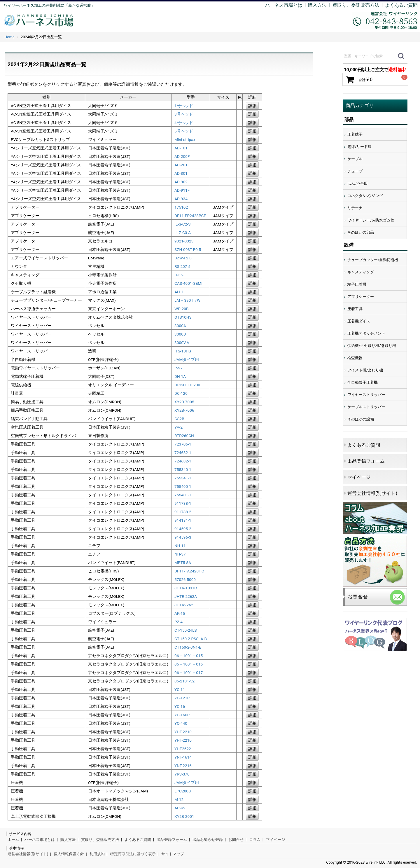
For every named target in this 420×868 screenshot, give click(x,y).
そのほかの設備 (361, 419)
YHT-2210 (183, 732)
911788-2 (183, 512)
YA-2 (178, 427)
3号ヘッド (184, 114)
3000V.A (182, 343)
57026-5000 (185, 579)
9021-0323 (184, 241)
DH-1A (180, 376)
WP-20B (181, 309)
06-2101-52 (184, 681)
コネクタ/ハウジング (365, 196)
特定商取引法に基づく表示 (133, 854)
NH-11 (180, 546)
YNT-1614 (183, 757)
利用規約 (97, 854)
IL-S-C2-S (182, 224)
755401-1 (183, 495)
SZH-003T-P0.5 (188, 249)
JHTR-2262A (186, 596)
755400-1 (183, 486)
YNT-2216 (183, 766)
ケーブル (355, 159)
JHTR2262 (184, 605)
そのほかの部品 (361, 232)
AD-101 (181, 148)
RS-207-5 (182, 266)
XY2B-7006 (184, 410)
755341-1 (183, 478)
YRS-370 (182, 774)
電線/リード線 (359, 147)
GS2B (179, 419)
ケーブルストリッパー (366, 407)
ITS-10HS (183, 351)
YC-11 (180, 689)
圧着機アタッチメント (366, 333)
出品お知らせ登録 (208, 840)
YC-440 (181, 723)
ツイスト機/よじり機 (365, 370)
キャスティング (361, 272)
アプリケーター (361, 297)
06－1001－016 (189, 664)
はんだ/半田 (358, 183)
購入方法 (317, 5)
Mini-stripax (185, 139)
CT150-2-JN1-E (188, 647)
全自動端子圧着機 (363, 382)
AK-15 (180, 613)
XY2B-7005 (184, 402)
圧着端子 (355, 134)
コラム (255, 840)
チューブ (355, 171)
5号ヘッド (184, 131)
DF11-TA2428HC (189, 571)
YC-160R (182, 715)
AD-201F (182, 165)
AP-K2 (180, 808)
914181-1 (183, 520)
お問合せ (236, 840)
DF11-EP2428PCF (190, 216)
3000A (180, 326)
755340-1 (183, 469)
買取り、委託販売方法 (100, 840)
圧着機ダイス (359, 321)
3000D (180, 334)
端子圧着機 (357, 284)
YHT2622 (183, 749)
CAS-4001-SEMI (188, 283)
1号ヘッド (184, 106)
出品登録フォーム (366, 461)
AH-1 (179, 292)
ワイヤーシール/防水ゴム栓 (371, 220)
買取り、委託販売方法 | (359, 5)
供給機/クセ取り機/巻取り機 (372, 346)
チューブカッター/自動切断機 (373, 260)
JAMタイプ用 (187, 359)
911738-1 (183, 503)
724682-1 (183, 453)
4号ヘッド (184, 123)
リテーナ (355, 208)
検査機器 (355, 358)
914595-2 (183, 529)
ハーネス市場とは (284, 5)
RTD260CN (184, 436)
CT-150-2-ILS (186, 630)
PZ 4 (178, 622)
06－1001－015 (189, 656)
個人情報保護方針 (69, 854)
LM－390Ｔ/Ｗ (188, 300)
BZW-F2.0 (183, 258)
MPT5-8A (183, 563)
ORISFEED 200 (187, 385)
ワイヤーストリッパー (366, 395)
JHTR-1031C (186, 588)
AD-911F (182, 190)
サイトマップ (173, 854)
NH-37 (180, 554)
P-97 (178, 368)
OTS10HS (183, 317)
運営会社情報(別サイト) (372, 493)
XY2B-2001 (184, 816)
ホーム (13, 840)
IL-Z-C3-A (183, 233)
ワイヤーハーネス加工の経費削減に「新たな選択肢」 (49, 5)
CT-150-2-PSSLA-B (191, 639)
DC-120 (181, 393)
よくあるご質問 (401, 5)
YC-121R (182, 698)
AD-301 (181, 173)
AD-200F (182, 156)
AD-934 (181, 199)
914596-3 (183, 537)
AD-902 (181, 182)
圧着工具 (355, 309)
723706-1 (183, 444)
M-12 (179, 799)
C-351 (180, 275)
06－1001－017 (189, 673)
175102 (181, 207)
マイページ (359, 477)
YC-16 (180, 706)
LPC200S (183, 791)
